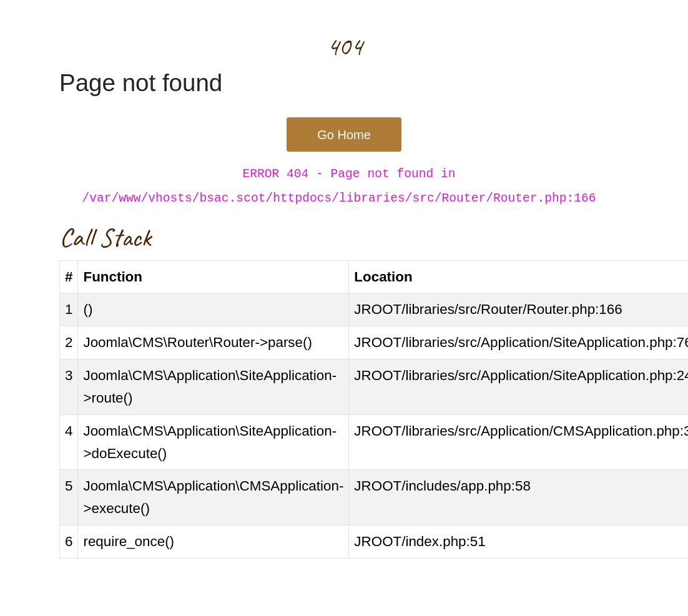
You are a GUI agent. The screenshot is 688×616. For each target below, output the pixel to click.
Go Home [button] (344, 135)
